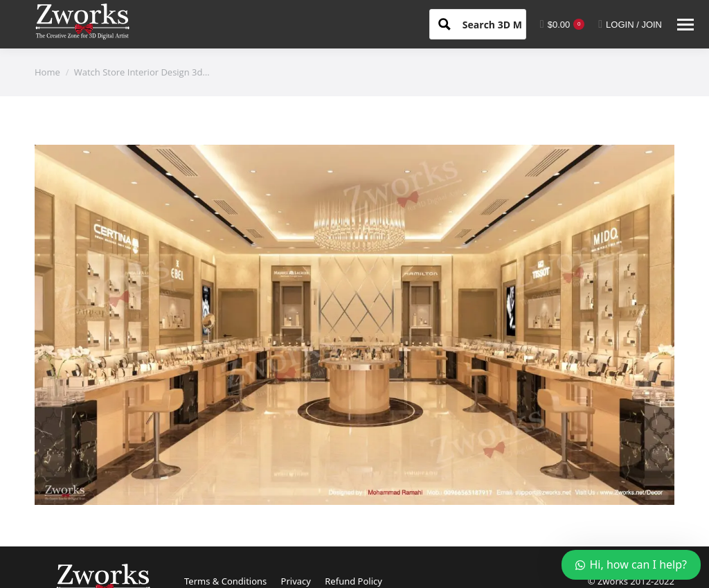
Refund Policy (353, 581)
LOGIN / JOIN (630, 24)
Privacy (296, 581)
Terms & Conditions (225, 581)
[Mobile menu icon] (685, 25)
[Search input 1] (504, 24)
